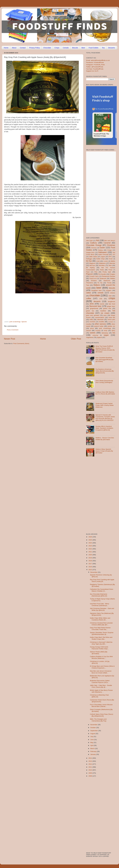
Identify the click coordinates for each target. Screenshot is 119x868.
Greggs (110, 250)
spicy (113, 330)
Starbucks (107, 281)
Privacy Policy (35, 48)
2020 (90, 555)
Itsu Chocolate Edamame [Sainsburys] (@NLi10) (99, 595)
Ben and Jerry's (110, 241)
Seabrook (103, 278)
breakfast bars (97, 290)
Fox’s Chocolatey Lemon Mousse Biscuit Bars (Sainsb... (101, 705)
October (93, 728)
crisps (112, 298)
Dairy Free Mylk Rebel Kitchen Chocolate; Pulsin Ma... (100, 629)
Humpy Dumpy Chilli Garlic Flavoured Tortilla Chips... (99, 648)
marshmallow (100, 317)
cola (101, 299)
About (14, 48)
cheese (113, 293)
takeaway (105, 333)
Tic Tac (100, 283)
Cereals (66, 48)
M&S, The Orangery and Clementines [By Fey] (98, 720)
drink (92, 304)
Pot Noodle (102, 274)
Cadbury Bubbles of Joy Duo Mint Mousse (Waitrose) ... (101, 657)
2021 (90, 552)
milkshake (100, 320)
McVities (102, 265)
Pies (96, 272)
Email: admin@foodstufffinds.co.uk (98, 60)
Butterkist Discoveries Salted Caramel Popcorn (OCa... (100, 682)
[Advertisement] (38, 305)
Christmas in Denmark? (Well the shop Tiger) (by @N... (101, 643)
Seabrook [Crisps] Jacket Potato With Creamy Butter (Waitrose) (105, 405)
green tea (90, 311)
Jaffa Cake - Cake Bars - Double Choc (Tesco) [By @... (101, 686)
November (94, 725)
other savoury (100, 324)
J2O (114, 255)
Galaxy (101, 250)
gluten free (107, 308)
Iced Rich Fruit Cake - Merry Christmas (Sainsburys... (100, 605)
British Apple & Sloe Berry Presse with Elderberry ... (101, 691)
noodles (101, 322)
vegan (106, 335)
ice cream (105, 313)
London (106, 261)
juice (105, 315)
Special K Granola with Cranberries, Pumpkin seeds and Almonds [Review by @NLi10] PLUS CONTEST (105, 418)
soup (105, 330)
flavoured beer (95, 306)
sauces (89, 330)
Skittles (113, 278)
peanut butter (99, 326)
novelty (89, 324)
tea (114, 333)
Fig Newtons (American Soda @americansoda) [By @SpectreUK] (105, 371)
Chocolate (47, 48)
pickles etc (111, 326)
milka (91, 320)
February (94, 751)
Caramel (107, 243)
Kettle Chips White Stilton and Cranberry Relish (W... (100, 619)
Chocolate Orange (94, 245)
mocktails (92, 322)
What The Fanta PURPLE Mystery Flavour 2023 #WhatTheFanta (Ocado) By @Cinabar (105, 349)
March (93, 748)
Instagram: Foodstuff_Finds (95, 65)
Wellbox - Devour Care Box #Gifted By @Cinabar (105, 439)
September (94, 731)
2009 (90, 773)
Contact (23, 48)
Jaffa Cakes (93, 257)
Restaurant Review (109, 276)
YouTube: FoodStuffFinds (95, 69)
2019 (90, 558)
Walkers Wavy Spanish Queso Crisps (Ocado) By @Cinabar (104, 451)
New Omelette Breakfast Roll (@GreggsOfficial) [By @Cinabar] (104, 359)
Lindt (98, 261)
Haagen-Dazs (90, 252)
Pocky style (107, 272)
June (92, 740)
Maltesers (102, 263)
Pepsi (88, 272)
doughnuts (111, 302)
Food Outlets (93, 48)
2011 (90, 767)
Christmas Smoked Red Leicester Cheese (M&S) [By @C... (101, 624)
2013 (90, 761)
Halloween (103, 252)
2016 (90, 567)
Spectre (24, 322)
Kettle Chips (101, 259)
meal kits (112, 317)
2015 (90, 570)
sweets (93, 333)
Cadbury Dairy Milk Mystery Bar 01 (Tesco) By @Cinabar (105, 393)
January (93, 754)
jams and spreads (93, 315)
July (92, 736)
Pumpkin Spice (94, 276)
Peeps (110, 270)
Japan (103, 257)
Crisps (57, 48)
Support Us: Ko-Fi (92, 71)
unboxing (95, 335)
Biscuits (75, 48)
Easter (102, 248)
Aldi (97, 240)
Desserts (111, 48)
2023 (90, 546)
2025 (90, 540)
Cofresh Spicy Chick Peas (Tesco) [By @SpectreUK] (102, 715)
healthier (103, 311)
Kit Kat (89, 261)
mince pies (111, 320)
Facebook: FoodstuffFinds (95, 63)
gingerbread (94, 308)
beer (99, 288)
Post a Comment (13, 330)
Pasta (102, 270)
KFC (110, 257)
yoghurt (99, 337)
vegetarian (90, 337)
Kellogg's (89, 259)
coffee (89, 298)
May (92, 742)
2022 (90, 549)
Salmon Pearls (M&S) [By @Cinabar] (99, 653)
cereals (101, 293)
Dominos (94, 248)
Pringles (112, 274)
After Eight (89, 241)
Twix (88, 285)
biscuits (112, 288)
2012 (90, 764)
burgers (109, 290)
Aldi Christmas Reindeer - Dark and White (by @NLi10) (102, 609)
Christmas (111, 245)
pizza (92, 328)
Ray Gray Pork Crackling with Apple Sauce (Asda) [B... (102, 580)
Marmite (112, 263)
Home (6, 48)
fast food (112, 304)
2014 (90, 758)
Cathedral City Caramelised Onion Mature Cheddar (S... (102, 590)
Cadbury (93, 243)
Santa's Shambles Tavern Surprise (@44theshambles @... (102, 633)
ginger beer (111, 306)
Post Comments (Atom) (21, 344)
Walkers (97, 285)
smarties (98, 331)
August (93, 734)
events (102, 304)
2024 (90, 543)
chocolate (95, 295)
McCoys (92, 265)
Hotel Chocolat (103, 254)
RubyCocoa (93, 279)
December (94, 572)
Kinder (111, 259)
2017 (90, 564)
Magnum (92, 263)
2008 (90, 776)
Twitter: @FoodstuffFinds (95, 67)
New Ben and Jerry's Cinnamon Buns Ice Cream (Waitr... (101, 672)
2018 (90, 561)
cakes (89, 293)
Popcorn (90, 274)
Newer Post (10, 339)
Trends (109, 283)
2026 (90, 537)
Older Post (76, 339)
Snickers (94, 281)
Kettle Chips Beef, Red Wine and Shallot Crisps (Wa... (101, 638)
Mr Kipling (90, 268)
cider (110, 296)
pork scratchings (15, 322)
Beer (83, 48)
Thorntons (90, 283)
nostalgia (111, 322)
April (92, 745)
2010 (90, 770)
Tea (103, 48)
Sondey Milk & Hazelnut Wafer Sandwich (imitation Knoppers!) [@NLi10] (104, 428)
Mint (110, 265)
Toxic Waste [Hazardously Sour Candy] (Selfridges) (104, 382)
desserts (97, 301)
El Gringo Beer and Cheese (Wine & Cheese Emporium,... (102, 667)
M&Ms (113, 261)
